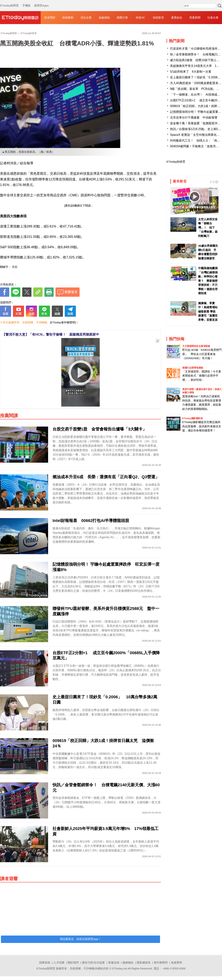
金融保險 (104, 18)
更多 (214, 182)
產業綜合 (177, 18)
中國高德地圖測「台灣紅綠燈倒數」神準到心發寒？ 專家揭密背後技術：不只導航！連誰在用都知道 (208, 281)
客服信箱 (114, 962)
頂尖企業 (86, 18)
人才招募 (59, 962)
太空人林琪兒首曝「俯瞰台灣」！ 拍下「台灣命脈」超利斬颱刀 (208, 228)
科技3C (140, 18)
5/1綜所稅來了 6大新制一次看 (191, 72)
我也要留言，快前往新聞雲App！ (80, 939)
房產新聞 (195, 18)
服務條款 (128, 962)
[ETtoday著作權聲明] (63, 322)
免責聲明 (176, 962)
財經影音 (159, 18)
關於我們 (73, 962)
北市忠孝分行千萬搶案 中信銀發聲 (194, 118)
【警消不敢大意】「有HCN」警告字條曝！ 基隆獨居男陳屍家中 (51, 335)
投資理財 (50, 18)
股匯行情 (122, 18)
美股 (15, 267)
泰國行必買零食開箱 (193, 368)
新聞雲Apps (41, 2)
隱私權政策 (144, 962)
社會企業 (213, 18)
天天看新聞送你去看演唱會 (196, 346)
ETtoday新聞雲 (9, 2)
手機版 (26, 2)
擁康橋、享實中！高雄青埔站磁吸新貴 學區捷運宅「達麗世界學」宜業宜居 (208, 311)
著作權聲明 (161, 962)
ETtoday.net (120, 968)
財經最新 (68, 18)
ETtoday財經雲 (176, 162)
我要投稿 (45, 962)
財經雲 (20, 18)
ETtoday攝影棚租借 (192, 418)
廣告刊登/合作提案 (93, 962)
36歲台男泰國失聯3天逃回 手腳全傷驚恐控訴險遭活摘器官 (208, 252)
